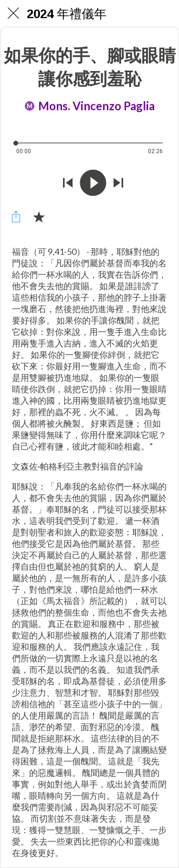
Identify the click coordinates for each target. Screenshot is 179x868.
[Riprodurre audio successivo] (118, 184)
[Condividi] (16, 217)
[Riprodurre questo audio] (93, 184)
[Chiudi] (13, 13)
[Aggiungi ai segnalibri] (39, 217)
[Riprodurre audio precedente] (68, 184)
